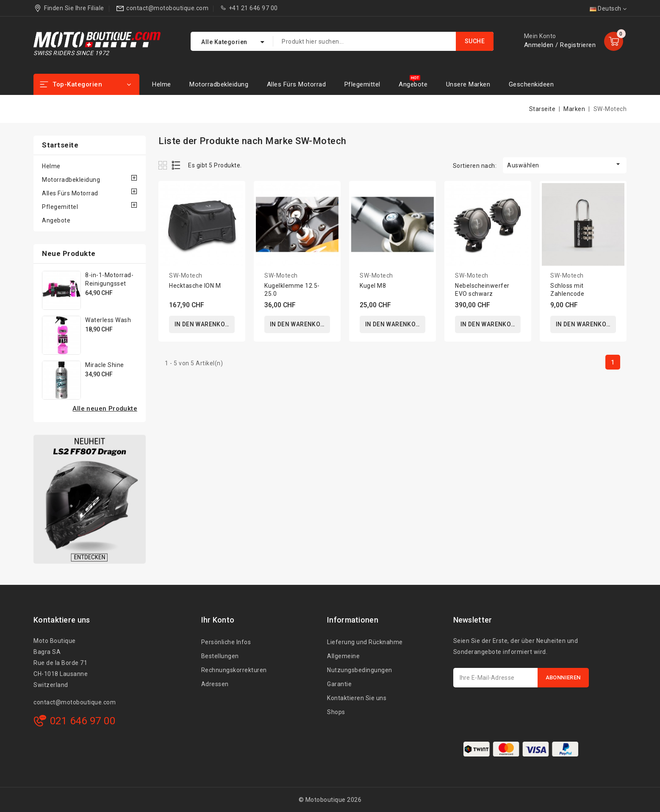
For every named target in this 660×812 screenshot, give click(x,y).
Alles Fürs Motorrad (297, 84)
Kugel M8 (373, 286)
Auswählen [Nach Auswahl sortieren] (565, 164)
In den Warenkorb (204, 325)
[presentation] (518, 708)
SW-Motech (186, 275)
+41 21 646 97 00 (253, 8)
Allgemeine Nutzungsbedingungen (360, 663)
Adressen (215, 684)
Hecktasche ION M (195, 286)
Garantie (339, 684)
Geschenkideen (531, 84)
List (176, 165)
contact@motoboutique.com (167, 8)
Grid (164, 165)
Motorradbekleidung (219, 84)
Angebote (413, 84)
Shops (336, 712)
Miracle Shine (105, 365)
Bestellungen (220, 656)
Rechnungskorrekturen (234, 670)
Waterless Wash (108, 320)
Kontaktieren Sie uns (357, 698)
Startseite (60, 145)
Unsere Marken (468, 84)
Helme (162, 84)
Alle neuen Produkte (105, 409)
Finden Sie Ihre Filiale (74, 8)
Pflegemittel (362, 84)
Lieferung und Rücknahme (365, 642)
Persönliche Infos (226, 642)
